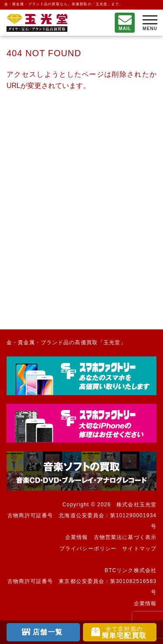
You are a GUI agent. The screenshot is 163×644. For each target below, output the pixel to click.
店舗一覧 (47, 632)
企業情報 (77, 537)
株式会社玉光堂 (136, 505)
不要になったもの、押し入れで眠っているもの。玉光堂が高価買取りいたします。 (37, 23)
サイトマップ (139, 549)
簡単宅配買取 (124, 632)
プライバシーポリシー (88, 549)
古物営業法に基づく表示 (125, 537)
